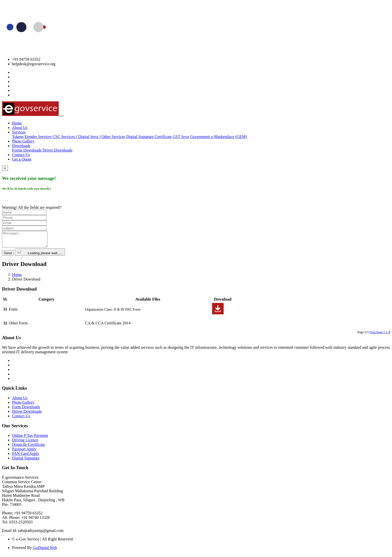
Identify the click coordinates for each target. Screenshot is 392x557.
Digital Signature (26, 461)
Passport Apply (24, 452)
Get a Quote (22, 159)
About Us (20, 128)
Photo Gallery (23, 141)
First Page (376, 335)
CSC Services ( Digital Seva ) (77, 137)
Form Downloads (26, 410)
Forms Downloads (27, 150)
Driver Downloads (58, 150)
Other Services (113, 137)
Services (19, 132)
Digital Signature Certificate (149, 137)
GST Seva (181, 137)
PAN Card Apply (26, 457)
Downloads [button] (21, 146)
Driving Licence (25, 443)
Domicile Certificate (28, 447)
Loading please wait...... (40, 255)
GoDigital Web (45, 551)
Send (8, 256)
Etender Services (38, 137)
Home (17, 123)
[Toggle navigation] (62, 116)
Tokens (18, 137)
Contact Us (21, 155)
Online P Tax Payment (30, 438)
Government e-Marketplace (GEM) (219, 137)
